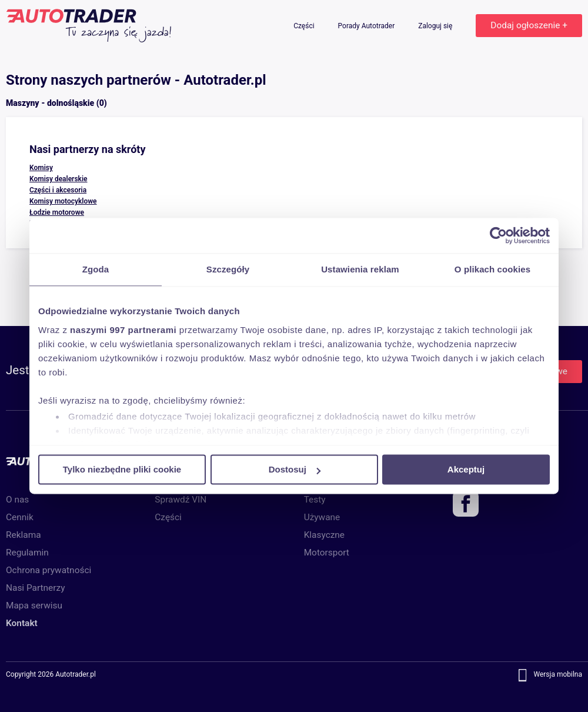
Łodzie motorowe (57, 212)
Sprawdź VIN (181, 500)
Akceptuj (466, 469)
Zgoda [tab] (96, 269)
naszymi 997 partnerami (123, 330)
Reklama (24, 535)
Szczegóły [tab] (228, 269)
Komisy (41, 168)
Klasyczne (324, 535)
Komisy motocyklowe (63, 201)
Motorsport (327, 553)
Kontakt (22, 623)
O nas (17, 500)
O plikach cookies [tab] (492, 269)
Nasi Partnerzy (35, 588)
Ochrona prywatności (49, 570)
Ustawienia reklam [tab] (360, 269)
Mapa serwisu (34, 605)
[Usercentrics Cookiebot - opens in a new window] (498, 235)
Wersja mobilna (558, 675)
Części (305, 26)
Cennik (20, 517)
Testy (315, 500)
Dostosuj (295, 469)
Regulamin (27, 553)
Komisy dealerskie (59, 179)
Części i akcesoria (58, 190)
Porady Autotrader (367, 26)
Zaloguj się (436, 26)
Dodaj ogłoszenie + (529, 25)
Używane (322, 517)
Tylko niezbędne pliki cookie (122, 469)
